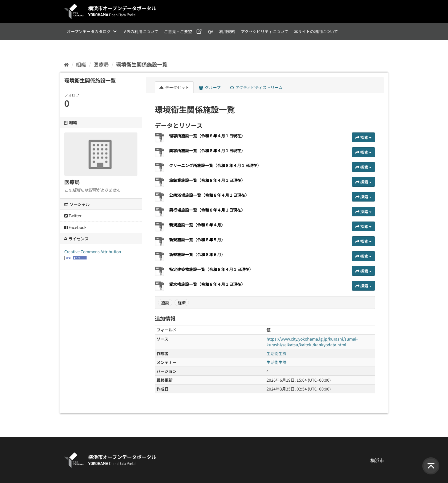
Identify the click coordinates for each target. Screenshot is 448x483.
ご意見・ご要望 (178, 31)
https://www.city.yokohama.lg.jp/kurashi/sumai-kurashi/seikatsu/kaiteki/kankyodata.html (312, 342)
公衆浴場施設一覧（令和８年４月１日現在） (209, 195)
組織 (81, 64)
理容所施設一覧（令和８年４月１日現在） (210, 136)
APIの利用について (141, 31)
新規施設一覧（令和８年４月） (197, 225)
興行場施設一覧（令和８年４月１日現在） (207, 210)
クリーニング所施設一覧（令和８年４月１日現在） (215, 165)
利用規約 (227, 31)
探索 (363, 137)
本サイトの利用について (316, 31)
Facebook (75, 227)
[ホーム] (66, 64)
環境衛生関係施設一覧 (142, 64)
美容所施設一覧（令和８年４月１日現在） (210, 150)
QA (211, 31)
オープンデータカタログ (89, 31)
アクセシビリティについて (265, 31)
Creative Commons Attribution (93, 251)
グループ (210, 87)
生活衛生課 (277, 353)
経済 (182, 303)
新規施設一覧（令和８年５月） (197, 240)
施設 (165, 303)
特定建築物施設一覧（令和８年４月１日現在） (214, 269)
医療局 (101, 64)
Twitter (73, 216)
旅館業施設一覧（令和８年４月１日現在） (207, 180)
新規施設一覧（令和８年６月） (200, 254)
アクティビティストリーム (256, 87)
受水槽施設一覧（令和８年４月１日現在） (210, 284)
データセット (174, 87)
